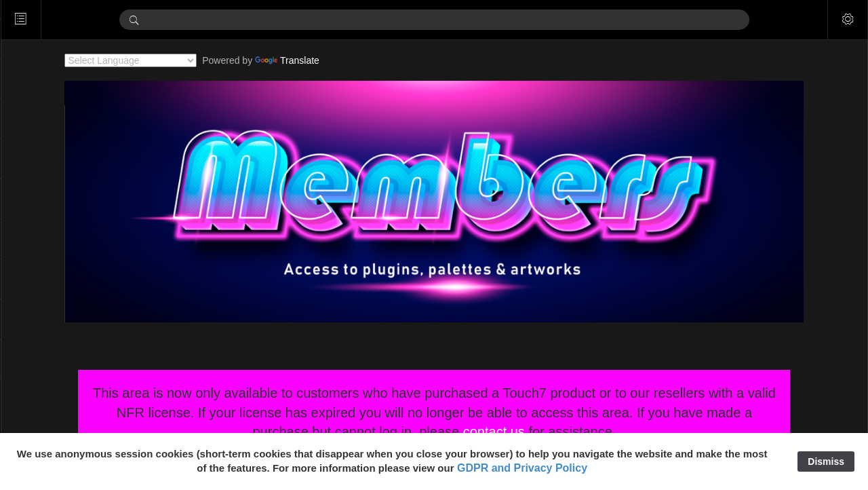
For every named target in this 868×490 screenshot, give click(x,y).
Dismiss (826, 461)
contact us (514, 432)
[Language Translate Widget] (151, 60)
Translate (308, 60)
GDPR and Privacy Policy (522, 468)
